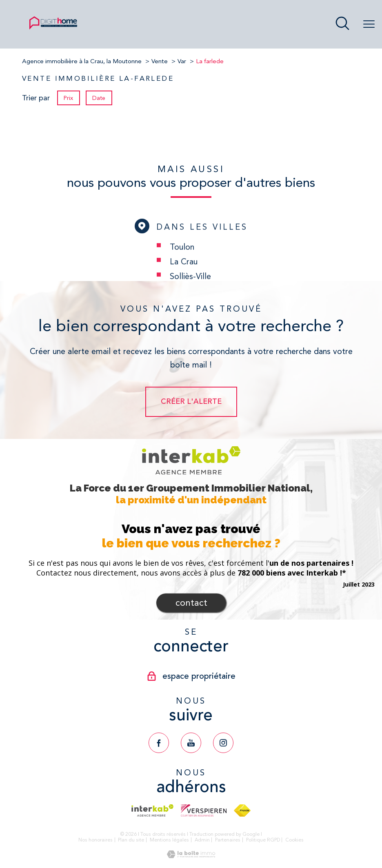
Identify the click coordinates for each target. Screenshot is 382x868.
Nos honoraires (95, 840)
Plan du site (131, 840)
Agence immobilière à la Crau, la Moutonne (82, 61)
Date (99, 98)
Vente (160, 61)
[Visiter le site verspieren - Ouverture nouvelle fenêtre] (203, 810)
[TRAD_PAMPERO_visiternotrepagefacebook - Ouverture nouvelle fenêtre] (159, 743)
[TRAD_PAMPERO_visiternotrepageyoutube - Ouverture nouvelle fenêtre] (191, 743)
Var (182, 61)
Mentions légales (169, 840)
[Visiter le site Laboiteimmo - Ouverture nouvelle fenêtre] (191, 856)
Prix (68, 98)
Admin (202, 840)
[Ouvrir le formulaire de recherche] (342, 24)
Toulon (182, 268)
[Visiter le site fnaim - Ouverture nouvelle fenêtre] (242, 810)
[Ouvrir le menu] (369, 24)
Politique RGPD (263, 840)
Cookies (294, 840)
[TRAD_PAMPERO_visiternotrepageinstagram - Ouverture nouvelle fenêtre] (223, 743)
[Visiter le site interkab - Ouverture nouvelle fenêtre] (152, 810)
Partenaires (228, 840)
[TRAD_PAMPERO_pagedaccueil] (53, 29)
